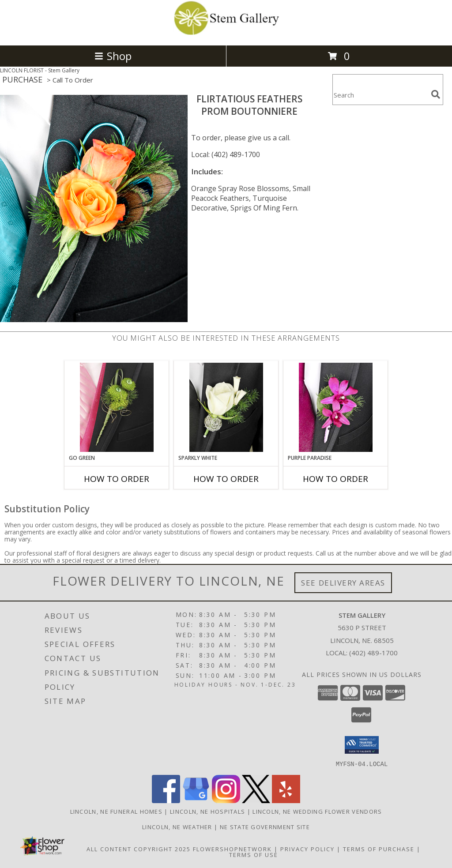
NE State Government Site (265, 827)
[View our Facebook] (166, 800)
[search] (436, 94)
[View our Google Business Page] (196, 800)
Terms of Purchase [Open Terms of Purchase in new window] (379, 849)
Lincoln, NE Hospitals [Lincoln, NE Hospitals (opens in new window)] (207, 811)
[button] (362, 745)
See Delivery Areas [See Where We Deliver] (343, 583)
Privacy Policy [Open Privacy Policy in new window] (307, 849)
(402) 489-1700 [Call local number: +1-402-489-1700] (373, 653)
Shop (113, 56)
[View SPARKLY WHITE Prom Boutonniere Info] (226, 407)
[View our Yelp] (286, 800)
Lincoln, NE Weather (177, 827)
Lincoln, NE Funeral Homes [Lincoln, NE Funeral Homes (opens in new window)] (117, 811)
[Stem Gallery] (226, 32)
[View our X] (256, 800)
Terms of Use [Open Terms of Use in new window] (254, 854)
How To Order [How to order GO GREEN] (117, 479)
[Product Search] (380, 95)
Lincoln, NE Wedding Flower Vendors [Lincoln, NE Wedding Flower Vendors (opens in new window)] (317, 811)
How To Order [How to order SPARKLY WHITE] (226, 479)
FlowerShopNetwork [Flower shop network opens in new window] (232, 849)
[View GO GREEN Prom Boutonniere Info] (117, 407)
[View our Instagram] (226, 800)
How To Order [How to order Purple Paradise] (335, 479)
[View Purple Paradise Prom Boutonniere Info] (336, 407)
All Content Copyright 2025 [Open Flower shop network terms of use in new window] (139, 849)
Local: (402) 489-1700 (226, 154)
